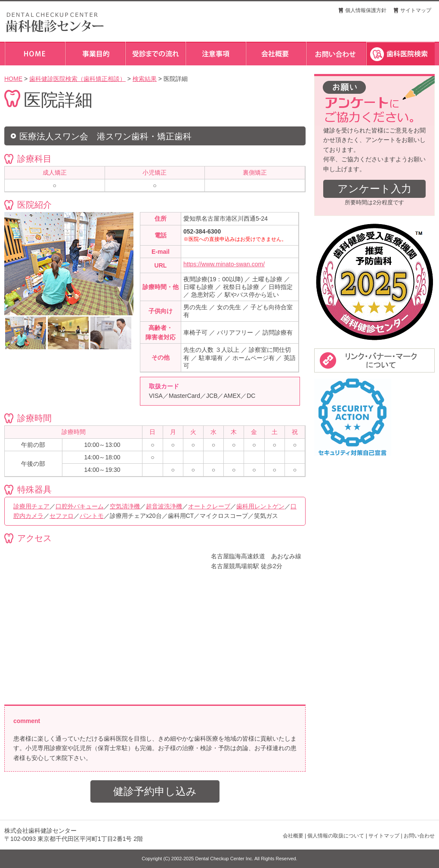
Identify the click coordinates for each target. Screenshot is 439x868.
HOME (13, 79)
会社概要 (293, 836)
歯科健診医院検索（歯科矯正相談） (77, 79)
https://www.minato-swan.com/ (224, 264)
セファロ (62, 516)
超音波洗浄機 (164, 506)
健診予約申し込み (155, 791)
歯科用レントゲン (260, 506)
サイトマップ (416, 10)
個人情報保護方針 (366, 10)
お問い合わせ (419, 836)
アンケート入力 (374, 189)
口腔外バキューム (80, 506)
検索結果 (145, 79)
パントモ (92, 516)
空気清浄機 (125, 506)
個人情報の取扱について (336, 836)
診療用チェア (31, 506)
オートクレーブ (209, 506)
